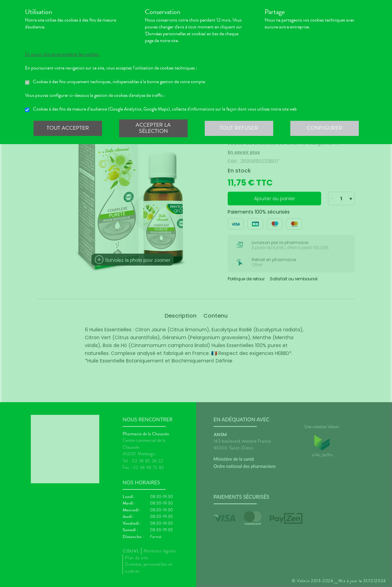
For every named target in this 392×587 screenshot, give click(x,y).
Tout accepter (68, 128)
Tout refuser (239, 128)
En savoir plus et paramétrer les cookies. (62, 54)
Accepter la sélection (153, 128)
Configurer (325, 128)
